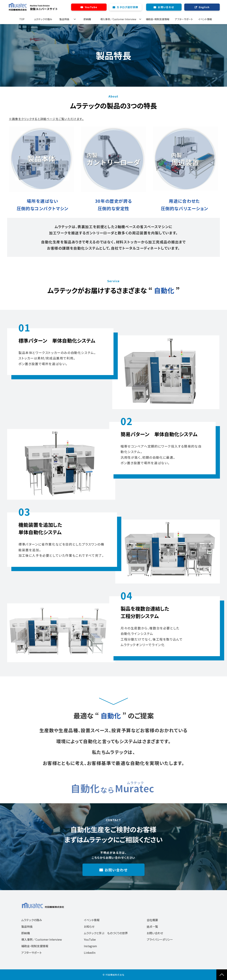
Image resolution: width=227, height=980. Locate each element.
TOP (22, 19)
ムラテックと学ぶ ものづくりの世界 (106, 933)
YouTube (91, 7)
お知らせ (89, 926)
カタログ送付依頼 (128, 7)
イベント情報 (205, 19)
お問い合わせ (166, 7)
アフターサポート (184, 19)
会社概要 (152, 920)
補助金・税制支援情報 (158, 19)
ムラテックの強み (43, 19)
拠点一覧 (152, 926)
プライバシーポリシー (160, 939)
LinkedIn (90, 953)
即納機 (87, 19)
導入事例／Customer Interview (118, 19)
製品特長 (64, 19)
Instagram (90, 946)
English (204, 7)
